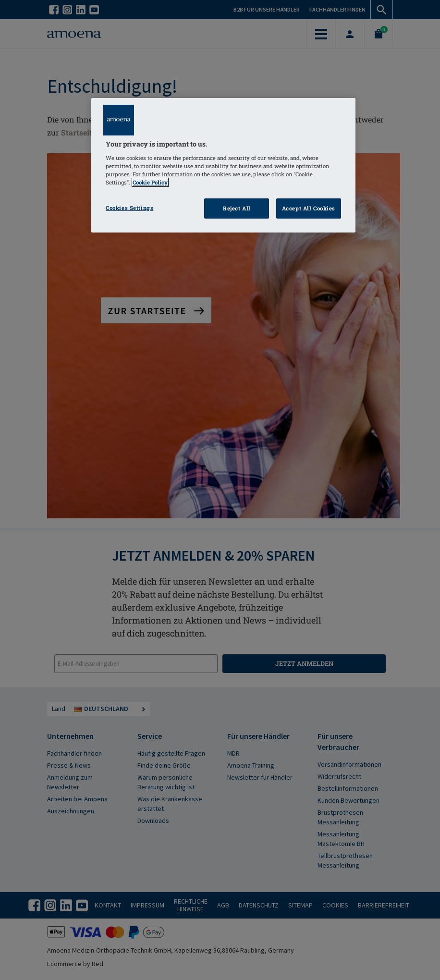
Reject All (237, 208)
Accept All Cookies (309, 208)
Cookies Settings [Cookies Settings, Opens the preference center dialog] (129, 208)
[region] (223, 165)
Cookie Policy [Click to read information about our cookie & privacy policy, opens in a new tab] (150, 182)
